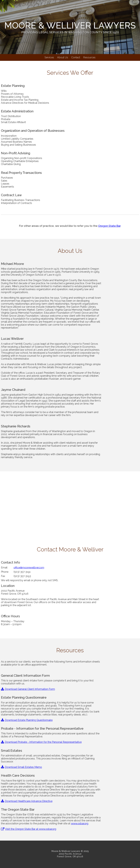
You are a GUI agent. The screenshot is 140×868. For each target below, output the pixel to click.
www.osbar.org (80, 823)
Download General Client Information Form (28, 689)
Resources (89, 57)
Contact (76, 57)
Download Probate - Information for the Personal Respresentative (41, 742)
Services (49, 57)
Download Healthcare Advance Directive (27, 801)
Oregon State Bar (109, 226)
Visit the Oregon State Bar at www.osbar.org (29, 829)
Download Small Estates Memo (21, 767)
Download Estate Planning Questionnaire (27, 720)
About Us (63, 57)
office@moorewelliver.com (29, 568)
